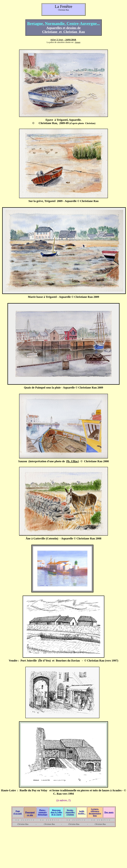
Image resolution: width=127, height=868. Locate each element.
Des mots (109, 812)
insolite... (82, 813)
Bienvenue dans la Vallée (56, 811)
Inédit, (82, 811)
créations (70, 815)
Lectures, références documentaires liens (95, 812)
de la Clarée (56, 815)
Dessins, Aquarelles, (70, 811)
